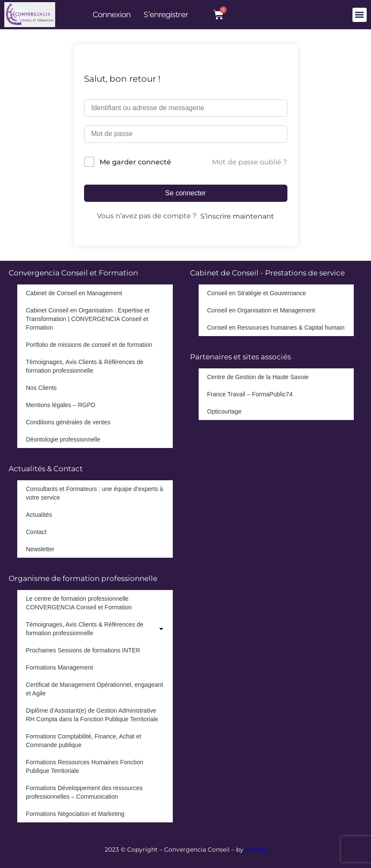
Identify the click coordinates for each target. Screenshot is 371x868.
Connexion (112, 15)
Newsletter (40, 549)
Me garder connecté (135, 162)
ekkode (256, 849)
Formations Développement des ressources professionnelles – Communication (84, 792)
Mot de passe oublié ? (249, 162)
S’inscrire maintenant (237, 216)
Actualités (39, 515)
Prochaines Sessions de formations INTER (83, 650)
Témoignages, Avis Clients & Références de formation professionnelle (85, 366)
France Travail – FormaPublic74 (250, 394)
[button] (360, 15)
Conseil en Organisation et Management (261, 310)
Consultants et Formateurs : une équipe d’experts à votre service (94, 493)
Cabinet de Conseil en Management (74, 293)
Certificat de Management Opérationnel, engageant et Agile (94, 689)
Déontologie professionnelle (63, 439)
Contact (36, 532)
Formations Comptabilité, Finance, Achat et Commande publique (84, 741)
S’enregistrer (165, 15)
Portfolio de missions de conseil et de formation (89, 345)
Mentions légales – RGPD (61, 405)
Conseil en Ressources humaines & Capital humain (276, 327)
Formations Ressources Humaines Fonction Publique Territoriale (84, 766)
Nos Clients (41, 388)
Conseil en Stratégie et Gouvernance (257, 293)
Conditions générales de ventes (68, 422)
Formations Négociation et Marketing (75, 814)
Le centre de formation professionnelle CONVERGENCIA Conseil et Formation (79, 603)
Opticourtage (224, 411)
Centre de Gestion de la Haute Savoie (258, 377)
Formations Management (59, 667)
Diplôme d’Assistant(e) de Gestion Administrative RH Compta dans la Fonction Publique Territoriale (92, 715)
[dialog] (355, 851)
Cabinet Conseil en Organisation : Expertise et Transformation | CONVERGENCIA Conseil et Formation (88, 319)
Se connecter (185, 193)
